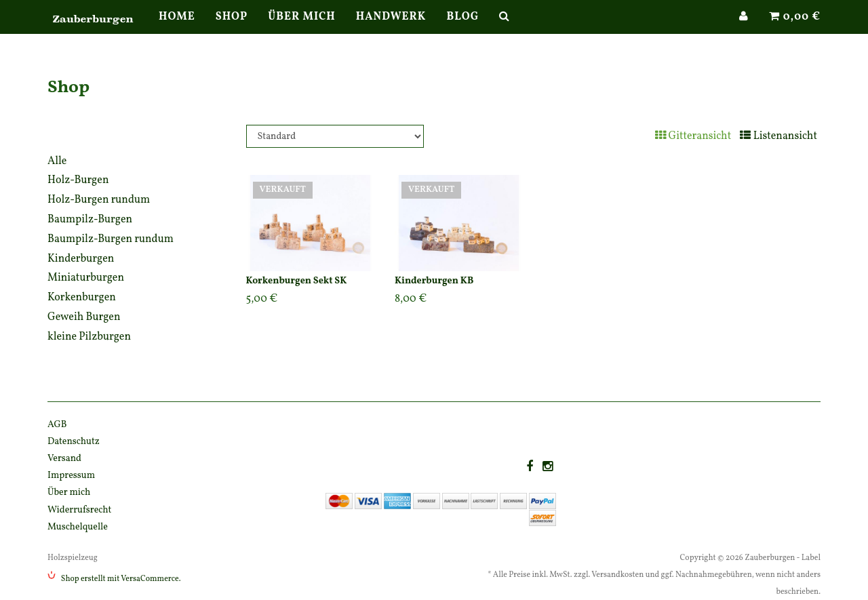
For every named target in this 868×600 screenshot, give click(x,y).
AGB (57, 425)
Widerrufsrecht (79, 510)
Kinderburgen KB (434, 281)
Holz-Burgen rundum (99, 200)
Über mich (301, 31)
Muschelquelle (78, 527)
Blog (462, 31)
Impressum (71, 476)
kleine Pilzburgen (89, 337)
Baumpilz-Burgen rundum (111, 239)
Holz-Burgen (78, 180)
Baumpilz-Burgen (90, 220)
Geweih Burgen (84, 317)
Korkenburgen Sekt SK (297, 281)
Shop (232, 31)
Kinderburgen (81, 259)
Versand (64, 459)
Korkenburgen (82, 298)
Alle (57, 161)
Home (177, 31)
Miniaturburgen (86, 278)
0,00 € (795, 31)
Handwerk (391, 31)
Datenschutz (74, 442)
